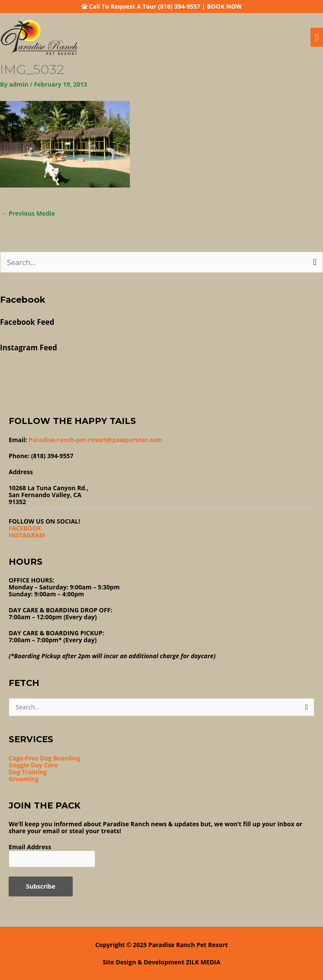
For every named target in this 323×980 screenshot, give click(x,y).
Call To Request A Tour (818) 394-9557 (144, 6)
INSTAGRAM (27, 535)
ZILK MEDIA (203, 962)
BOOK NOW (224, 6)
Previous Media (28, 213)
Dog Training (28, 772)
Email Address (30, 847)
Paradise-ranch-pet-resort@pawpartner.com (95, 440)
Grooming (24, 779)
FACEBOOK (25, 528)
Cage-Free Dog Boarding (45, 758)
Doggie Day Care (33, 765)
